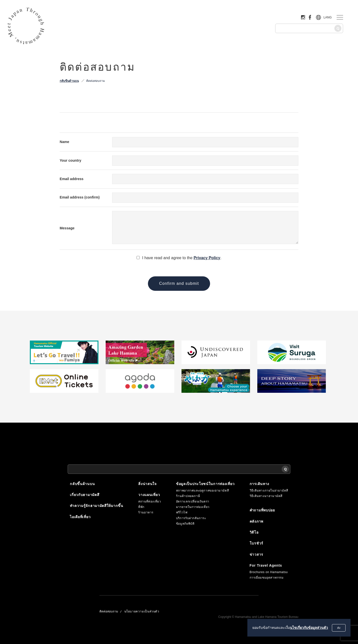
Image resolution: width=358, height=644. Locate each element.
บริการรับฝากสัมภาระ (191, 518)
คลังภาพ (256, 521)
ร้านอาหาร (146, 512)
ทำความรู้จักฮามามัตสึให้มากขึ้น (97, 505)
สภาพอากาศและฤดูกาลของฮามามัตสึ (202, 490)
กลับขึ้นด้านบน (69, 81)
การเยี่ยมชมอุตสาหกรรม (267, 578)
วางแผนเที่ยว (149, 495)
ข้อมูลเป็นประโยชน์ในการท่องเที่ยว (205, 484)
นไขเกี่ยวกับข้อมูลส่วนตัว (309, 628)
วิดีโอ (254, 532)
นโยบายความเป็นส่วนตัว (142, 611)
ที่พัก (141, 507)
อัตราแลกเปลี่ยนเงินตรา (193, 501)
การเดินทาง (259, 484)
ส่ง (339, 628)
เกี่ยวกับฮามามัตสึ (85, 495)
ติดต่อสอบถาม (96, 81)
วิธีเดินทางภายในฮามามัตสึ (269, 490)
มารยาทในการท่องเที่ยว (193, 507)
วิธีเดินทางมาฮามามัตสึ (266, 496)
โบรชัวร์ (256, 543)
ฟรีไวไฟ (182, 512)
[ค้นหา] (338, 28)
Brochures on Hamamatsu (269, 572)
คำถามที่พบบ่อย (262, 510)
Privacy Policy (207, 258)
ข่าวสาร (256, 554)
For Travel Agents (266, 565)
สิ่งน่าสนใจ (147, 484)
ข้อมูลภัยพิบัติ (185, 523)
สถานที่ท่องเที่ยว (150, 501)
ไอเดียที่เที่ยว (80, 517)
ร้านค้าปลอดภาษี (188, 496)
